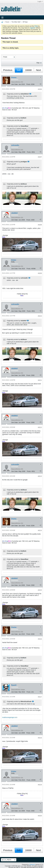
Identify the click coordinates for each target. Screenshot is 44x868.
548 (19, 70)
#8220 (40, 816)
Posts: (29, 84)
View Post (30, 94)
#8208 (40, 225)
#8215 (40, 590)
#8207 (40, 157)
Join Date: (15, 84)
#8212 (40, 427)
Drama (14, 77)
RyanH (14, 685)
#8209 (40, 273)
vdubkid (14, 213)
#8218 (40, 738)
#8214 (40, 531)
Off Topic (25, 22)
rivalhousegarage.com (10, 717)
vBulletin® (32, 865)
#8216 (40, 639)
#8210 (40, 316)
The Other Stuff (16, 22)
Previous (8, 70)
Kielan (14, 260)
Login (40, 2)
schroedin (15, 145)
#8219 (40, 785)
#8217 (40, 697)
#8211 (40, 380)
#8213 (40, 476)
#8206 (40, 89)
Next (38, 70)
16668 (28, 70)
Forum (7, 22)
